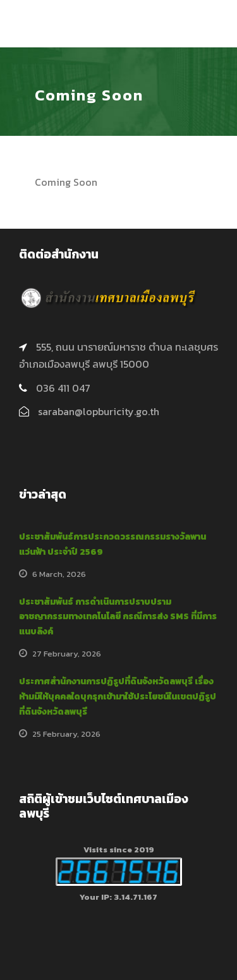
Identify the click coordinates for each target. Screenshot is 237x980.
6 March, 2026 (59, 574)
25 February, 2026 (66, 734)
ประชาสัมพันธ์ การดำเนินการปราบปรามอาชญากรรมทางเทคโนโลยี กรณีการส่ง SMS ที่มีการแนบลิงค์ (118, 617)
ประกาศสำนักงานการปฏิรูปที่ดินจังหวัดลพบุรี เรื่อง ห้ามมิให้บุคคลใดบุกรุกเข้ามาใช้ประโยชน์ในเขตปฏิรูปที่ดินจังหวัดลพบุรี (118, 697)
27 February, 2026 (67, 654)
